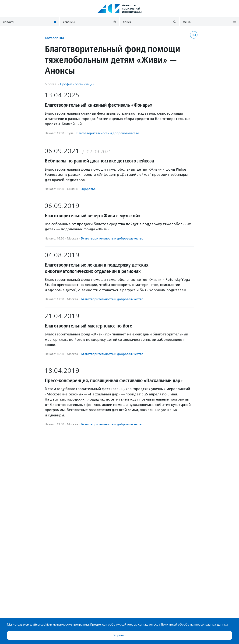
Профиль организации (77, 84)
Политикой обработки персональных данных (195, 625)
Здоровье (88, 189)
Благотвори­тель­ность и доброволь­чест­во (108, 133)
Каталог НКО (55, 38)
